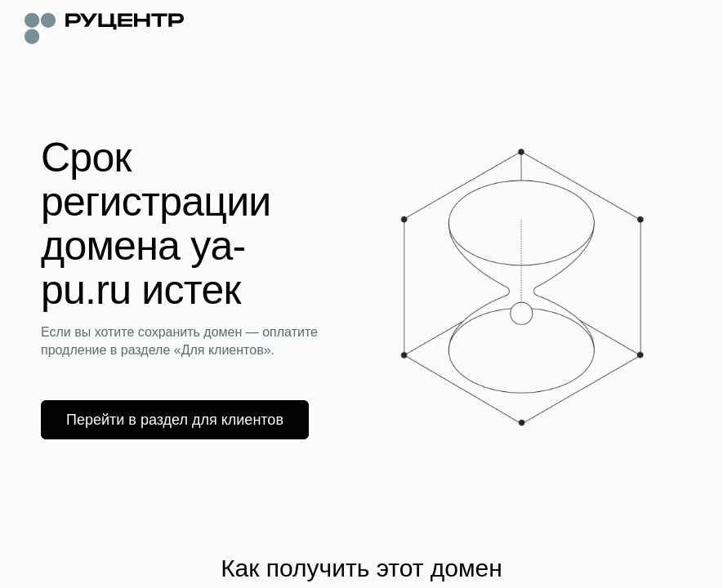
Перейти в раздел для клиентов (175, 420)
